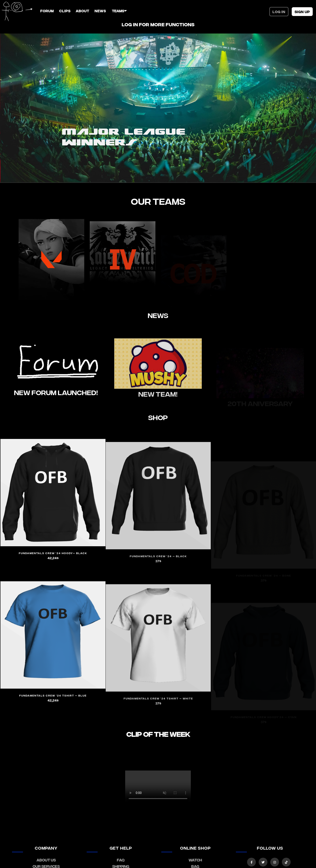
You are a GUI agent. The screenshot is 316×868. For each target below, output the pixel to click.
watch (195, 860)
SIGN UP (302, 12)
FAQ (121, 860)
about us (46, 860)
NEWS (100, 11)
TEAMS (118, 11)
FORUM (47, 11)
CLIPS (65, 11)
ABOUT (83, 11)
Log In (279, 12)
